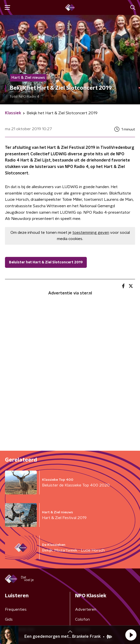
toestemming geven (91, 233)
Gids (9, 619)
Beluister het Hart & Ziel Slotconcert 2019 (46, 262)
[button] (131, 635)
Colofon (82, 619)
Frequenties (16, 609)
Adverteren (86, 609)
